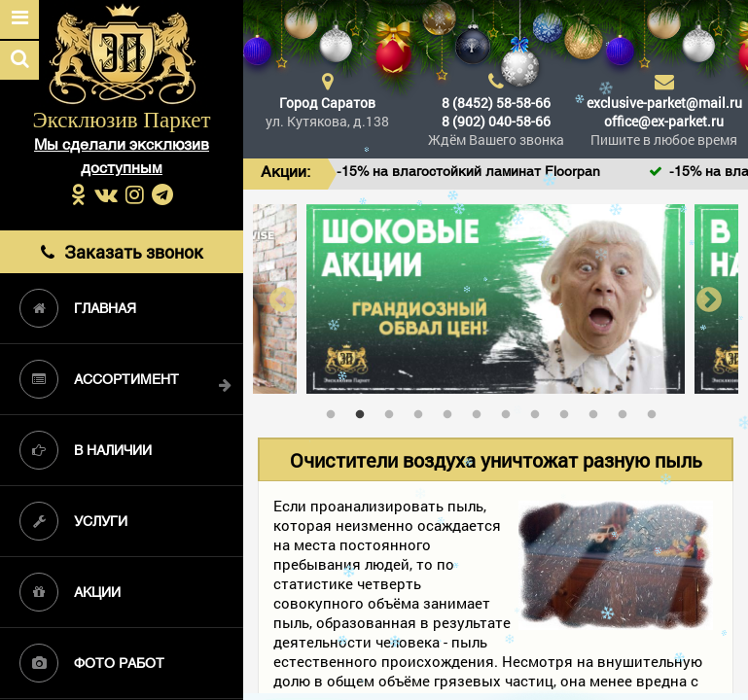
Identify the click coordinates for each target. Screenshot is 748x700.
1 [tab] (336, 410)
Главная (78, 308)
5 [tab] (452, 410)
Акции (70, 592)
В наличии (86, 450)
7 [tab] (511, 410)
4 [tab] (423, 410)
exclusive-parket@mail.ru (664, 103)
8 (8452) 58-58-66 (496, 103)
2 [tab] (365, 410)
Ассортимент (99, 379)
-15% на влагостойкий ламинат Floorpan (491, 173)
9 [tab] (569, 410)
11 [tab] (627, 410)
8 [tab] (540, 410)
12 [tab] (657, 410)
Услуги (73, 521)
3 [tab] (394, 410)
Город (327, 103)
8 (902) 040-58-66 (496, 121)
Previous (282, 299)
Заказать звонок (122, 251)
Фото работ (92, 663)
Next (709, 299)
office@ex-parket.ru (664, 121)
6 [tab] (481, 410)
